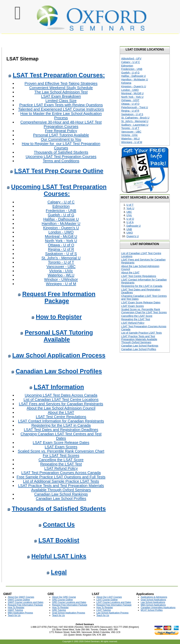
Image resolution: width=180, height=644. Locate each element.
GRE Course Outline (62, 600)
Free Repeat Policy (61, 131)
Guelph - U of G (61, 215)
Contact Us (59, 525)
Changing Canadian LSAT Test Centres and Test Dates (61, 436)
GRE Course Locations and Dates (69, 602)
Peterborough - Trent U (135, 107)
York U (130, 208)
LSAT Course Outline (107, 600)
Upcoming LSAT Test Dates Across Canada (61, 395)
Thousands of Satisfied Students (61, 152)
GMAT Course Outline (19, 600)
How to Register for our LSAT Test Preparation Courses (61, 146)
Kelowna (126, 83)
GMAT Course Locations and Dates (26, 602)
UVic (129, 215)
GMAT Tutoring (15, 610)
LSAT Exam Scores (61, 447)
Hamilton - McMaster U (61, 224)
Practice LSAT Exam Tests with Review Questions (61, 105)
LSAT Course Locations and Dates (114, 602)
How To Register (16, 608)
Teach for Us (14, 615)
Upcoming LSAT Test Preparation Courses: (59, 190)
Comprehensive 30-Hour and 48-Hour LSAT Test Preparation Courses (61, 124)
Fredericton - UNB (61, 211)
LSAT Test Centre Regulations (61, 417)
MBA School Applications (153, 605)
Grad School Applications (153, 600)
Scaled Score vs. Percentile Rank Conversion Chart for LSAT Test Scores (144, 311)
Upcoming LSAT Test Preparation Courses (61, 157)
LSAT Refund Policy (61, 468)
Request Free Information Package (59, 297)
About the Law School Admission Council (61, 408)
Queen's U (133, 236)
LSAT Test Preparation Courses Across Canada (61, 473)
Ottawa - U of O (61, 245)
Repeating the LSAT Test (61, 464)
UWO (130, 233)
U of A (130, 222)
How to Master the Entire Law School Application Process (61, 116)
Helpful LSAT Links (59, 556)
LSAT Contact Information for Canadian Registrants (61, 421)
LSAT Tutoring (104, 610)
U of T (130, 205)
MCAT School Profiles (152, 610)
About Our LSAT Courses (109, 597)
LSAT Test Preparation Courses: (59, 75)
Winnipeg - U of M (61, 284)
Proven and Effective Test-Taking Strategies (61, 83)
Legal (59, 572)
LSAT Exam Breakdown (61, 96)
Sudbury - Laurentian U (135, 125)
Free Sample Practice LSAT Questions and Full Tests (61, 477)
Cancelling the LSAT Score (61, 460)
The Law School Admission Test (61, 92)
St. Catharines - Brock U (135, 118)
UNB (129, 229)
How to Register (59, 317)
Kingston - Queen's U (61, 228)
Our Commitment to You (61, 139)
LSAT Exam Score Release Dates (61, 443)
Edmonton (61, 206)
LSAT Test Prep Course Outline (59, 171)
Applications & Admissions (154, 597)
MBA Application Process (20, 613)
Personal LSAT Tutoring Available (61, 135)
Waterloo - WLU (61, 275)
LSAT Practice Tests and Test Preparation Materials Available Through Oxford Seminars (61, 488)
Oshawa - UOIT (130, 100)
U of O (130, 219)
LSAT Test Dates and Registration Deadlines (61, 430)
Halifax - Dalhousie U (61, 219)
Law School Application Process (59, 355)
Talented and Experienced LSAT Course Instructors (61, 109)
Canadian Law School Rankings (61, 494)
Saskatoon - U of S (61, 254)
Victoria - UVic (61, 271)
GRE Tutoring (59, 610)
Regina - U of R (61, 249)
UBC (129, 212)
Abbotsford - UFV (131, 59)
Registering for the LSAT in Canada (61, 425)
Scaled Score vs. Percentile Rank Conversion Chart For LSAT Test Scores (61, 453)
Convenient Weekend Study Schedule (61, 88)
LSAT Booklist (59, 540)
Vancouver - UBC (61, 267)
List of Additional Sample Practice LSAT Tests (61, 481)
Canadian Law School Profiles (59, 371)
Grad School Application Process (69, 613)
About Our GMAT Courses (21, 597)
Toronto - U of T (61, 262)
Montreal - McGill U (61, 236)
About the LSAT (61, 412)
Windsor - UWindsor (61, 279)
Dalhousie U (134, 226)
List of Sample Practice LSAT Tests (142, 333)
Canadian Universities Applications (158, 608)
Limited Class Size (61, 101)
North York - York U (61, 241)
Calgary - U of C (61, 202)
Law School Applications (153, 602)
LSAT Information (59, 387)
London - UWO (61, 232)
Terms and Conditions (61, 161)
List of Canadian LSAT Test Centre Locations (61, 400)
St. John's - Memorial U (61, 258)
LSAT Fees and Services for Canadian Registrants (61, 404)
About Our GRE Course (64, 597)
